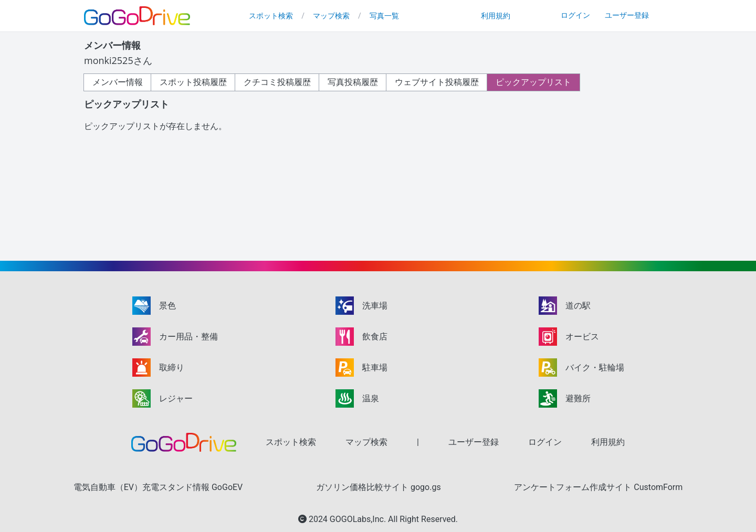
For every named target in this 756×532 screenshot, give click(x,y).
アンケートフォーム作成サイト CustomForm (598, 487)
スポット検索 (271, 16)
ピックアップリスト (533, 82)
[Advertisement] (574, 171)
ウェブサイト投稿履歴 (437, 82)
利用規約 (496, 16)
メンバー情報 (118, 82)
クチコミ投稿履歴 (277, 82)
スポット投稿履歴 (193, 82)
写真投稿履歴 (353, 82)
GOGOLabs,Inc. (359, 519)
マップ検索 (331, 16)
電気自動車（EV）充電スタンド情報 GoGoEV (158, 487)
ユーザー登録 (627, 15)
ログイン (575, 15)
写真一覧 (384, 16)
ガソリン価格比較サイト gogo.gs (379, 487)
